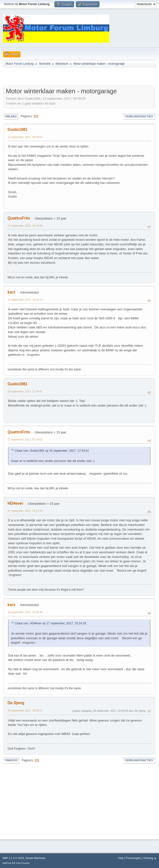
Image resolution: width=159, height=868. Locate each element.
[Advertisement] (60, 77)
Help (121, 858)
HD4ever (15, 503)
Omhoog (11, 760)
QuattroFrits (19, 218)
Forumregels (134, 858)
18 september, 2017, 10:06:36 (25, 612)
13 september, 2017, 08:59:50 (25, 137)
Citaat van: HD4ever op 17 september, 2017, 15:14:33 (50, 623)
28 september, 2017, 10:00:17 (25, 711)
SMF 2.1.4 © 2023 (13, 858)
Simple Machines (35, 858)
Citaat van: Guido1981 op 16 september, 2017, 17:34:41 (52, 451)
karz (11, 292)
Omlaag (11, 116)
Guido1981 (18, 130)
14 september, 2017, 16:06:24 (25, 300)
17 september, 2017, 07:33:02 (25, 439)
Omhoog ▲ (150, 858)
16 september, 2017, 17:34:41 (25, 391)
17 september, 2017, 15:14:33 (25, 511)
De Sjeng (16, 703)
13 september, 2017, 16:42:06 (25, 226)
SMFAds (7, 863)
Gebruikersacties (139, 116)
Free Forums (23, 863)
